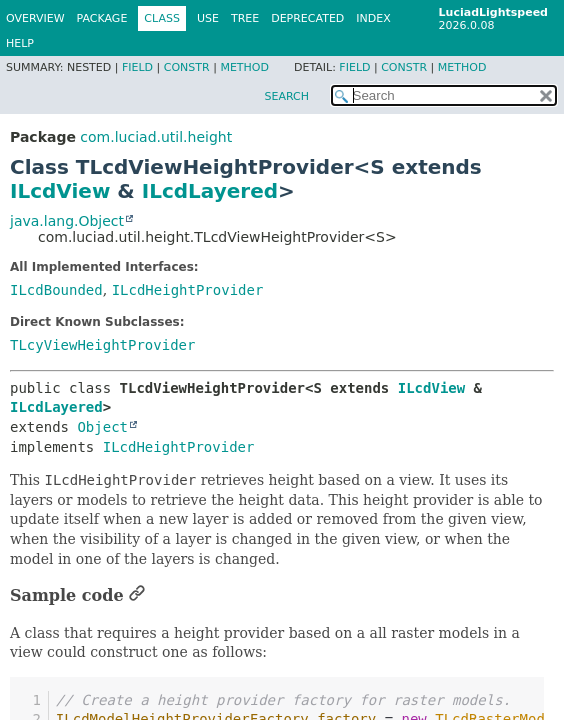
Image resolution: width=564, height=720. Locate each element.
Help (20, 43)
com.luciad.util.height (156, 137)
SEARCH (286, 96)
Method (244, 67)
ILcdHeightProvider (188, 290)
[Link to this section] (137, 595)
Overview (35, 18)
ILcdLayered (210, 191)
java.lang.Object (67, 221)
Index (373, 18)
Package (102, 18)
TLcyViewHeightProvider (102, 345)
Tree (245, 18)
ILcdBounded (56, 290)
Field (137, 67)
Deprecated (307, 18)
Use (208, 18)
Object (102, 427)
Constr (187, 67)
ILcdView (60, 191)
